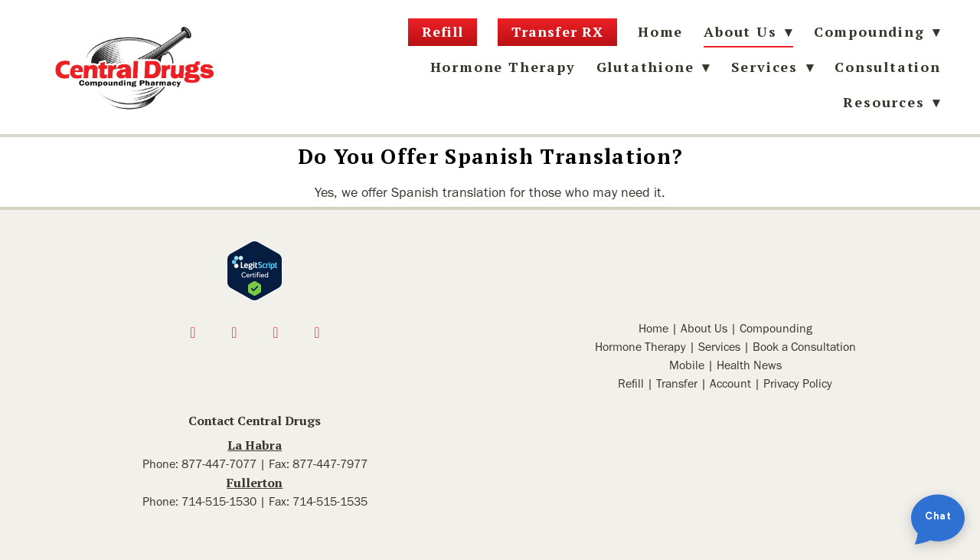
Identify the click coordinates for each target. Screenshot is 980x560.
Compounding (877, 31)
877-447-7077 (219, 464)
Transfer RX (557, 31)
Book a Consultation (804, 347)
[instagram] (234, 332)
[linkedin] (317, 332)
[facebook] (193, 332)
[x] (276, 332)
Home (660, 31)
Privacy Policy (798, 383)
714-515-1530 (219, 501)
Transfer (677, 383)
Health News (749, 365)
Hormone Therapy (503, 67)
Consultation (888, 67)
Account (730, 383)
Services (719, 347)
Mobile (687, 365)
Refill (443, 31)
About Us (704, 328)
